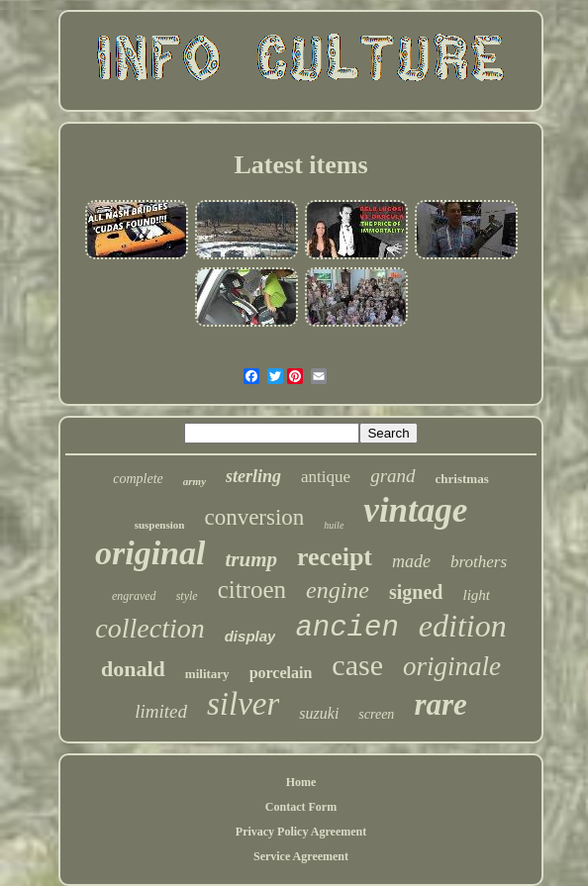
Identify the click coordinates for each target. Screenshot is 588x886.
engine (338, 590)
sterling (253, 476)
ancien (346, 628)
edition (463, 626)
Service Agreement (301, 856)
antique (326, 477)
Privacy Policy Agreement (301, 832)
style (187, 596)
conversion (254, 517)
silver (243, 704)
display (250, 636)
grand (392, 476)
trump (251, 559)
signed (416, 592)
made (411, 561)
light (477, 595)
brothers (479, 562)
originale (452, 666)
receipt (335, 557)
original (150, 553)
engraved (134, 596)
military (207, 674)
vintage (415, 510)
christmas (462, 479)
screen (376, 714)
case (357, 665)
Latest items (300, 165)
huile (334, 525)
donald (133, 669)
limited (161, 711)
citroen (252, 590)
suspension (160, 525)
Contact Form (301, 807)
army (195, 481)
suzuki (319, 713)
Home (301, 782)
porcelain (281, 673)
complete (138, 479)
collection (149, 628)
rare (440, 704)
